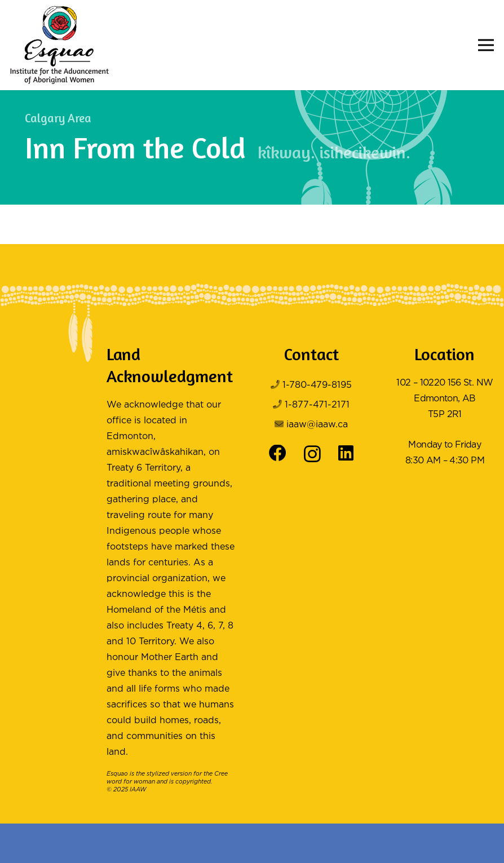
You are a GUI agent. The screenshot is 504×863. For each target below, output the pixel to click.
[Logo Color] (59, 45)
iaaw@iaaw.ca (317, 425)
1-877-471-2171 (317, 405)
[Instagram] (312, 454)
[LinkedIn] (346, 453)
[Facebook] (278, 453)
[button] (486, 45)
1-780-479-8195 (317, 385)
